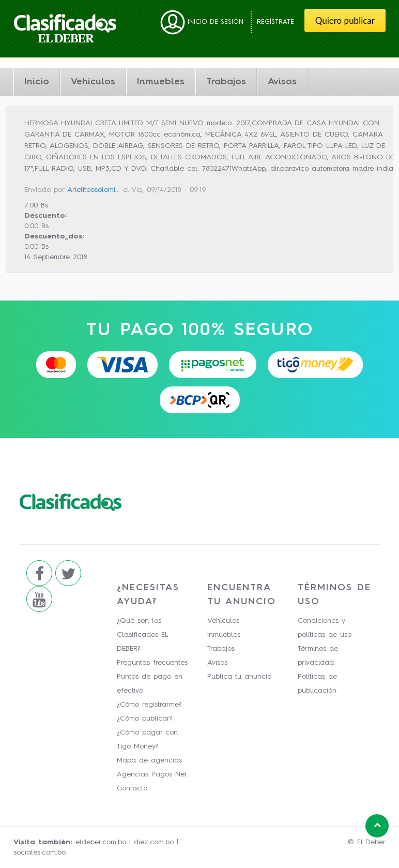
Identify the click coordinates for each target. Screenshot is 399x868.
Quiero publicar (345, 20)
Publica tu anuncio (239, 677)
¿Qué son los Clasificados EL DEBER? (142, 635)
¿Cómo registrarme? (149, 705)
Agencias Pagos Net (152, 774)
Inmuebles (161, 82)
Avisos (282, 82)
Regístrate (275, 22)
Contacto (132, 788)
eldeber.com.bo (101, 842)
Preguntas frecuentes (152, 663)
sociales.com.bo (40, 852)
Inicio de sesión (202, 22)
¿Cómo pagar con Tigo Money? (147, 739)
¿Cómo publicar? (144, 719)
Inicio (37, 82)
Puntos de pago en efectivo (150, 684)
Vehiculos (93, 82)
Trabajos (226, 82)
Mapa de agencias (149, 760)
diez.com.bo (154, 842)
